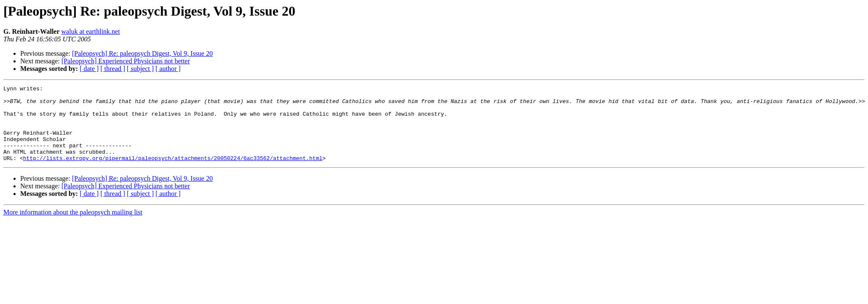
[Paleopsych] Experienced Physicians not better (126, 61)
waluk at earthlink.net (90, 31)
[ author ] (168, 69)
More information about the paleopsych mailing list (73, 227)
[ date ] (89, 69)
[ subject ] (140, 69)
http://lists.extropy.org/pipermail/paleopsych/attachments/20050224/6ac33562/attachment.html (173, 173)
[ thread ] (113, 69)
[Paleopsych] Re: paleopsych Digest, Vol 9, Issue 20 (142, 53)
